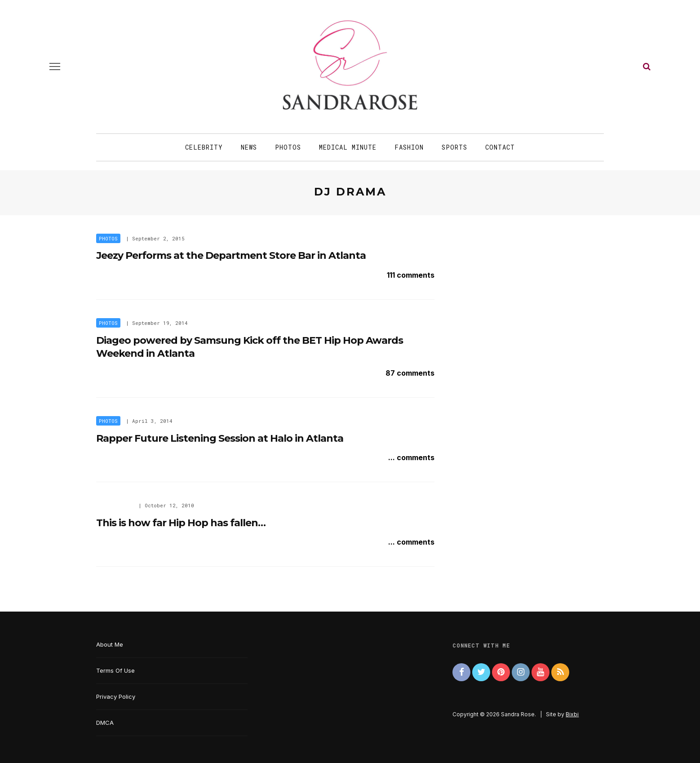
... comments (411, 457)
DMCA (105, 723)
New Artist (115, 505)
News (249, 147)
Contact (500, 147)
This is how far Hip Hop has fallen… (181, 523)
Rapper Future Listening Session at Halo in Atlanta (220, 438)
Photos (288, 147)
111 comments (411, 275)
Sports (454, 147)
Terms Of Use (115, 670)
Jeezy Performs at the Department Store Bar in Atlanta (231, 255)
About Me (110, 644)
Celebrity (204, 147)
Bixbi (572, 714)
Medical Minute (348, 147)
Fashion (409, 147)
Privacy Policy (116, 696)
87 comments (410, 373)
